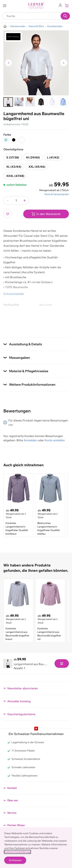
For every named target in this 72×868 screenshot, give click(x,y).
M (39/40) (33, 157)
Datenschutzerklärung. (17, 852)
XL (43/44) (14, 167)
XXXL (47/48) (15, 176)
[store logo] (36, 6)
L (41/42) (53, 157)
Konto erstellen (55, 440)
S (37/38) (13, 157)
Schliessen (15, 860)
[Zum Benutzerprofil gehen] (60, 5)
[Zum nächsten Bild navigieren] (64, 63)
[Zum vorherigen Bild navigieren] (9, 63)
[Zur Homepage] (5, 26)
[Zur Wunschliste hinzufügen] (8, 214)
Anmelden (30, 440)
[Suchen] (65, 16)
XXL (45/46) (37, 167)
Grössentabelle (14, 294)
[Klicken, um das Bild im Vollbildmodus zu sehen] (36, 63)
